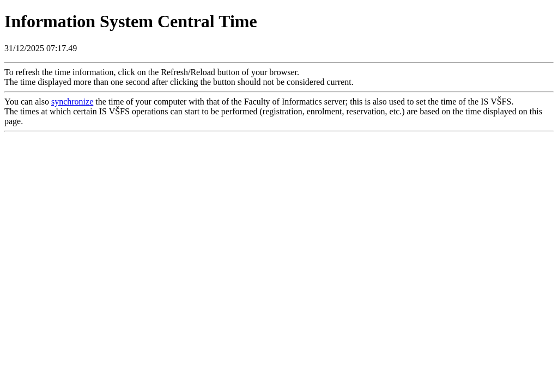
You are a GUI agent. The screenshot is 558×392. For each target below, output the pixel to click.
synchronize (72, 102)
